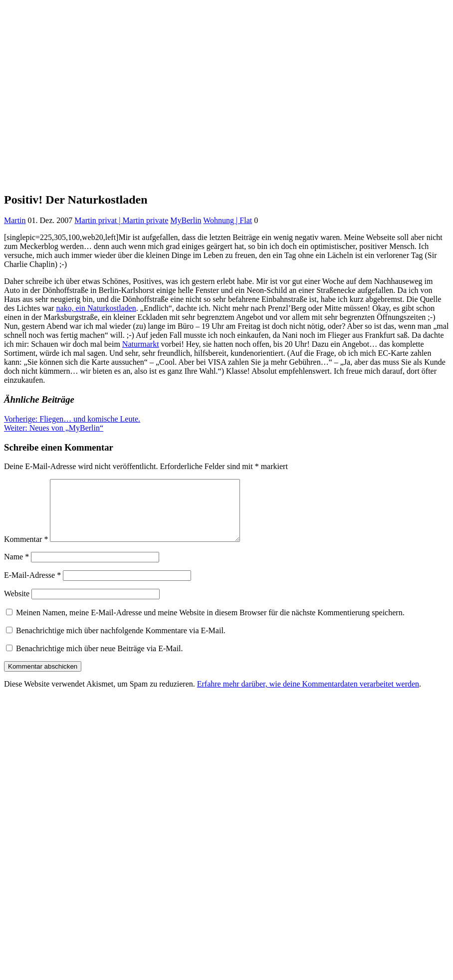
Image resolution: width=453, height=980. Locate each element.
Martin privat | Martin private (121, 220)
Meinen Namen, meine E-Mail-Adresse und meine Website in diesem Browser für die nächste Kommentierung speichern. (210, 624)
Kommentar (26, 551)
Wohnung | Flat (227, 220)
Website (17, 606)
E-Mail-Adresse (32, 587)
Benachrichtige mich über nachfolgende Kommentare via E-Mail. (121, 642)
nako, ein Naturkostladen (96, 308)
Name (16, 569)
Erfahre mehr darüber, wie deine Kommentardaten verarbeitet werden (308, 696)
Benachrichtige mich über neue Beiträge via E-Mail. (100, 660)
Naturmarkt (141, 344)
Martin (15, 220)
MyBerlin (186, 220)
